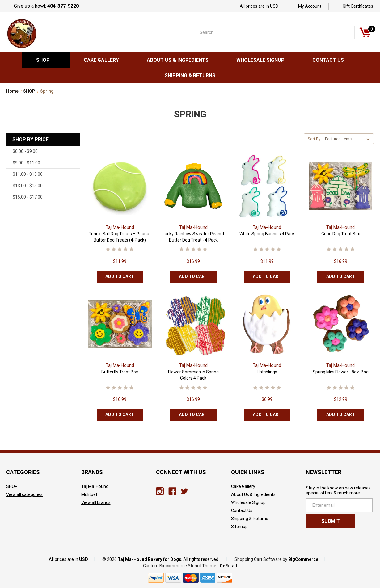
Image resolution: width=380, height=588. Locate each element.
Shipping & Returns (190, 76)
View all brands (96, 502)
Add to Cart (120, 276)
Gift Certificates (358, 6)
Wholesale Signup (260, 60)
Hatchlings (267, 372)
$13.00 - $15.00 (28, 186)
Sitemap (239, 527)
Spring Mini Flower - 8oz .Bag (341, 372)
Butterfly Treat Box (120, 372)
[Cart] (365, 32)
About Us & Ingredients (178, 60)
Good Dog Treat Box (341, 234)
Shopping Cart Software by (261, 559)
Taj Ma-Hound (95, 486)
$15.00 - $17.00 (28, 197)
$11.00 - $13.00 (28, 174)
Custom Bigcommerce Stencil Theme (180, 566)
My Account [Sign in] (310, 6)
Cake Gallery (101, 60)
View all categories (24, 494)
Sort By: (315, 139)
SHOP (46, 60)
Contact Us (328, 60)
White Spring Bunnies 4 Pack (267, 234)
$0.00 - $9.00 (25, 151)
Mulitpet (89, 494)
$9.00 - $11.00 (26, 163)
